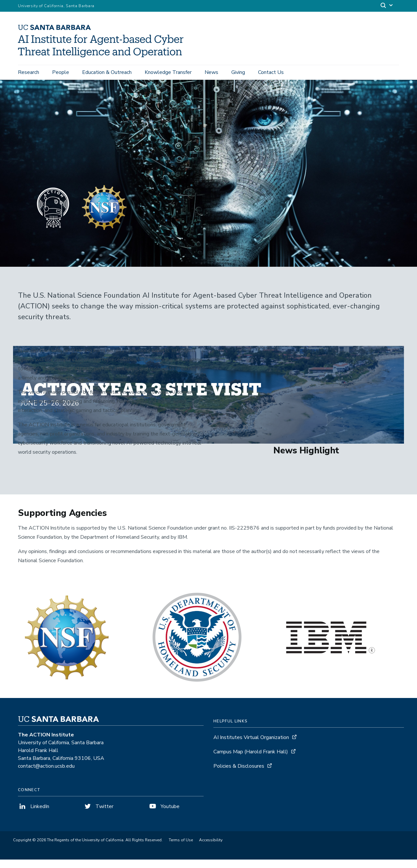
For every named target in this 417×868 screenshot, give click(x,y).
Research (29, 72)
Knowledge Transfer (168, 72)
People (61, 72)
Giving (238, 72)
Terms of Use (181, 848)
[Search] (387, 6)
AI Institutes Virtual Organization (251, 746)
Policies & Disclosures (239, 775)
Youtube (164, 815)
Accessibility (211, 848)
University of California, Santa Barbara (56, 6)
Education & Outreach (107, 72)
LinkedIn (34, 815)
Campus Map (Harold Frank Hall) (251, 760)
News (211, 72)
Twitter (98, 815)
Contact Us (271, 72)
